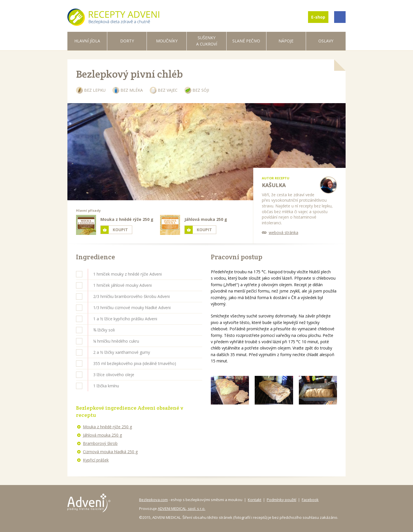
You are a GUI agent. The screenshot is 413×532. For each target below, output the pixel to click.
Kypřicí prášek (96, 460)
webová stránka (284, 232)
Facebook (310, 500)
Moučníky (167, 41)
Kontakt (255, 500)
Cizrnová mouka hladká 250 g (110, 452)
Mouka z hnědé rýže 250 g (107, 427)
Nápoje (286, 41)
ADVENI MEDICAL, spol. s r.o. (182, 509)
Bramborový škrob (100, 443)
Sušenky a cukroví (207, 41)
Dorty (127, 41)
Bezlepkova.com (153, 500)
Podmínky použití (281, 500)
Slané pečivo (246, 41)
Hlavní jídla (87, 41)
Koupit (120, 230)
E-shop (318, 17)
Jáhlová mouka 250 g (102, 435)
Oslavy (326, 41)
